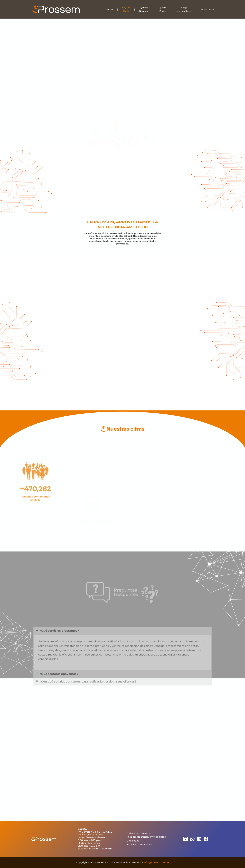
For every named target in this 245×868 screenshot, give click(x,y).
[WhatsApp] (192, 839)
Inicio (110, 9)
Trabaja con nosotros (139, 833)
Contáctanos (207, 9)
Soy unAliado (126, 9)
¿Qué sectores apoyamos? (59, 700)
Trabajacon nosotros (183, 9)
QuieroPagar (163, 9)
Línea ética (133, 841)
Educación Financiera (139, 845)
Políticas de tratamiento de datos (146, 837)
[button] (122, 657)
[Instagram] (185, 839)
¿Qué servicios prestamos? (59, 657)
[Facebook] (206, 839)
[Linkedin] (199, 839)
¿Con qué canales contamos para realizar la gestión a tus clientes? (88, 708)
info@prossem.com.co (156, 862)
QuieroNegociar (144, 9)
